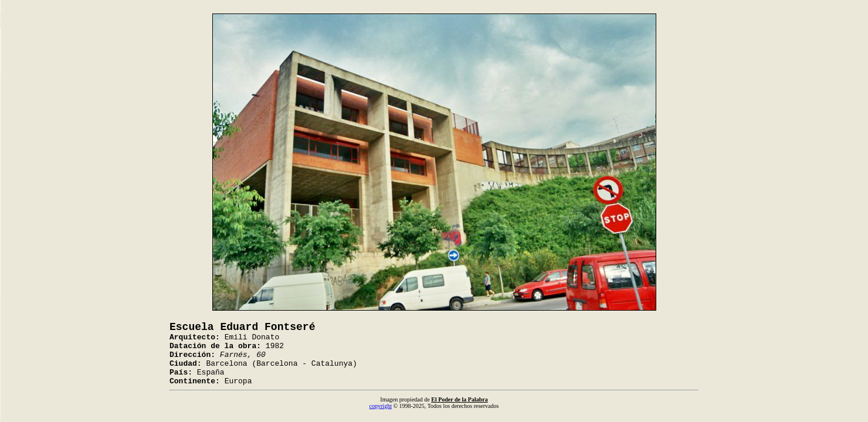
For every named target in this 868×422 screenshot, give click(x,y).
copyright (381, 406)
